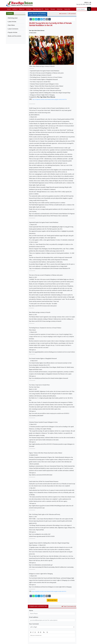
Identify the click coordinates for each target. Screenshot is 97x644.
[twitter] (36, 19)
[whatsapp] (33, 19)
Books (47, 9)
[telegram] (41, 19)
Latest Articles (12, 22)
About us (22, 9)
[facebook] (31, 19)
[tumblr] (49, 19)
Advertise (60, 9)
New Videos (11, 25)
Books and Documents (15, 36)
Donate (53, 9)
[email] (47, 19)
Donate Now (52, 600)
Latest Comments (13, 29)
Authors (15, 9)
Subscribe (67, 9)
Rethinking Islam (13, 18)
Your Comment (34, 624)
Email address (34, 617)
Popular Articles (13, 32)
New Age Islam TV (38, 9)
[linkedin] (39, 19)
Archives (29, 9)
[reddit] (44, 19)
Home (9, 9)
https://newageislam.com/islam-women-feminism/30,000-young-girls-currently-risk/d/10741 (50, 99)
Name (31, 610)
